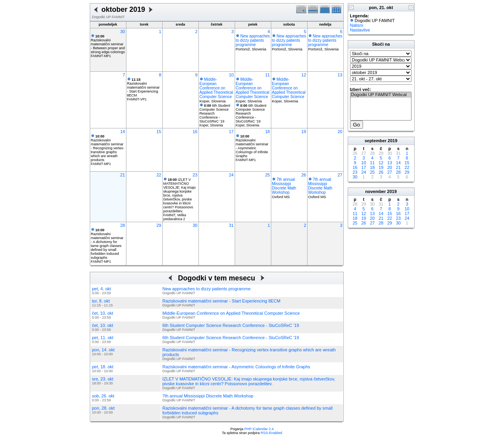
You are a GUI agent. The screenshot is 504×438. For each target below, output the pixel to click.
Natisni (357, 25)
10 (231, 75)
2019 (393, 141)
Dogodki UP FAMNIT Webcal (381, 95)
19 (304, 132)
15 (159, 132)
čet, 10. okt (103, 313)
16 (195, 132)
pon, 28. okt (104, 408)
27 (340, 175)
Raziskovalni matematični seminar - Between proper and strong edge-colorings (108, 44)
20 (340, 132)
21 (122, 175)
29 (159, 225)
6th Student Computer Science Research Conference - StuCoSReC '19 (231, 325)
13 (340, 75)
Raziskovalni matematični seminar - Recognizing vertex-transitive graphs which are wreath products (108, 148)
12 (304, 75)
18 (267, 132)
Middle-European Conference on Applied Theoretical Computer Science (216, 88)
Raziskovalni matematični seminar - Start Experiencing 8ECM (144, 87)
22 (159, 175)
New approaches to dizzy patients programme (253, 40)
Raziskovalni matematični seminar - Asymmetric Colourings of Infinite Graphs (252, 146)
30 (122, 32)
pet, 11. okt (103, 338)
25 (267, 175)
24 (231, 175)
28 (122, 225)
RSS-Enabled (271, 433)
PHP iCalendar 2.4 (259, 429)
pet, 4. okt (102, 289)
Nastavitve (360, 30)
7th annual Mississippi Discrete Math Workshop (284, 186)
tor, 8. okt (101, 301)
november (375, 191)
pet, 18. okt (103, 367)
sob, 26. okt (103, 396)
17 (231, 132)
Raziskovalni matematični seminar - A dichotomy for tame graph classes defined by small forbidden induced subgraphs (107, 244)
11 (267, 75)
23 (195, 175)
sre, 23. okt (103, 379)
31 (231, 225)
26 (304, 175)
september (376, 141)
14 (122, 132)
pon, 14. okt (104, 350)
